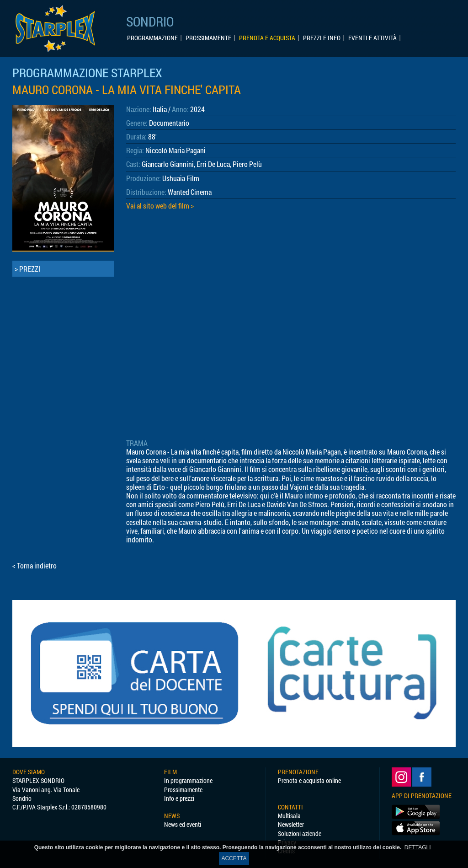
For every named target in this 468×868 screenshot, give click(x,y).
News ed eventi (183, 824)
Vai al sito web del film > (160, 206)
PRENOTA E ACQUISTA (267, 38)
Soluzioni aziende (300, 833)
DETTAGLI (418, 847)
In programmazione (188, 780)
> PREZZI (27, 269)
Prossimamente (183, 790)
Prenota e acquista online (309, 780)
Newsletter (291, 824)
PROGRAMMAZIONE (152, 38)
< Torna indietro (35, 565)
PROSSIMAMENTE (208, 38)
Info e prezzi (179, 798)
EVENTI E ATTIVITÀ (372, 38)
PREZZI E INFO (322, 38)
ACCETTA (234, 858)
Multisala (289, 816)
